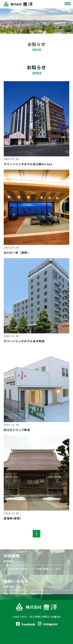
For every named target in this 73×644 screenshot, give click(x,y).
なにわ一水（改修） (17, 253)
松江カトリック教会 (17, 430)
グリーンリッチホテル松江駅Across (28, 164)
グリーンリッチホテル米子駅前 (24, 341)
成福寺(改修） (13, 518)
